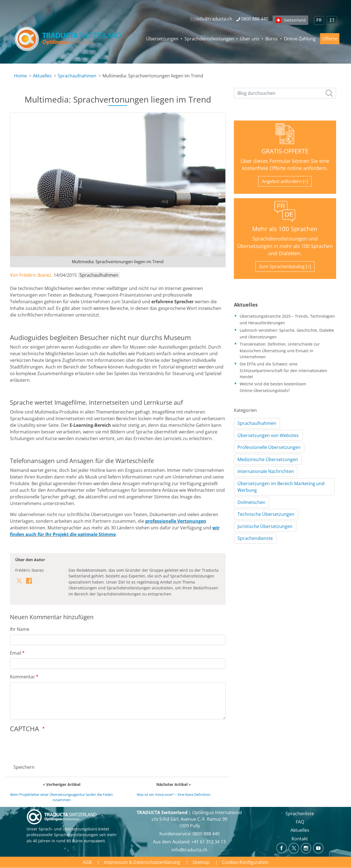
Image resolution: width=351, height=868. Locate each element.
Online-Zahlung (300, 39)
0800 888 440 (206, 834)
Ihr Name (20, 629)
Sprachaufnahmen (77, 76)
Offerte (330, 39)
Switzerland (295, 20)
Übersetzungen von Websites (268, 435)
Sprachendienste (255, 538)
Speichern (24, 767)
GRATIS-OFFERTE (285, 151)
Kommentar (23, 677)
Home (20, 76)
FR (319, 20)
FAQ (300, 822)
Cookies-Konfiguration (245, 862)
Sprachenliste (300, 814)
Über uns (250, 39)
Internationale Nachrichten (266, 471)
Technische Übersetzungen (266, 514)
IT (332, 20)
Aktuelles (42, 76)
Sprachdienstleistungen (209, 39)
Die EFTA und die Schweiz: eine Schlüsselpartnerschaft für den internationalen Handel (283, 370)
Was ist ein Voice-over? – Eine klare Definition (174, 794)
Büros (272, 39)
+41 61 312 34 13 (209, 842)
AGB (87, 862)
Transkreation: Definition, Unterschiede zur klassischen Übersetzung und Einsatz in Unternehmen (280, 350)
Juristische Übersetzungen (265, 526)
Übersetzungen (162, 39)
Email (16, 653)
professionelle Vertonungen (176, 521)
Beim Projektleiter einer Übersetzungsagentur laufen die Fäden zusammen (62, 797)
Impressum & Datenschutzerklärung (142, 862)
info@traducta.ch (189, 850)
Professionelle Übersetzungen (269, 447)
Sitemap (201, 862)
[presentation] (52, 747)
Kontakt (300, 839)
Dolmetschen (251, 502)
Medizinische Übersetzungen (268, 459)
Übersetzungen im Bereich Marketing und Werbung (281, 487)
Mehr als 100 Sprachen (285, 229)
